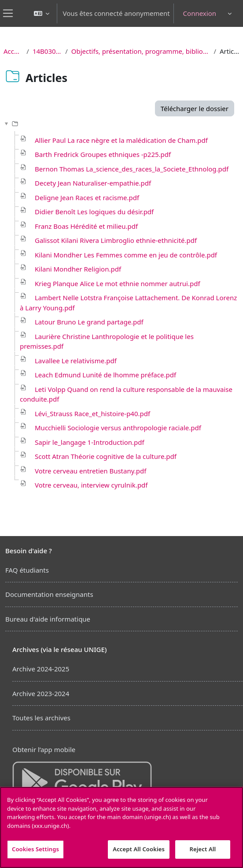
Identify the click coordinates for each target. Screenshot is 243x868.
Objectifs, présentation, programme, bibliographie (141, 51)
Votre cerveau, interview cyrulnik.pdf (91, 485)
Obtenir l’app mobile (44, 749)
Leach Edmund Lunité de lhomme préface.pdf (105, 375)
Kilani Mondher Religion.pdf (78, 269)
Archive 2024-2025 (41, 669)
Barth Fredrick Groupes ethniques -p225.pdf (103, 154)
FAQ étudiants (27, 570)
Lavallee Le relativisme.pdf (76, 361)
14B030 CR (47, 51)
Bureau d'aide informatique (48, 619)
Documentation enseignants (49, 594)
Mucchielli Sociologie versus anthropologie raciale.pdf (118, 428)
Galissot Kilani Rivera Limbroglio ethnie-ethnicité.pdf (116, 240)
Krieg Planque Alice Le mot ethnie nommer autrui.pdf (118, 283)
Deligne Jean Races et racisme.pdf (87, 197)
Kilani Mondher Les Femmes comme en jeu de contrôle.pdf (126, 255)
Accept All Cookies (139, 849)
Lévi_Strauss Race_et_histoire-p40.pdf (92, 414)
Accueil (13, 51)
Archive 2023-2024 (41, 693)
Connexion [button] (200, 13)
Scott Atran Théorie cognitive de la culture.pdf (106, 456)
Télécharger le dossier (195, 108)
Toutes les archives (41, 718)
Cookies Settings (35, 849)
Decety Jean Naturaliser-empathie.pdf (93, 183)
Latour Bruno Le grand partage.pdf (89, 322)
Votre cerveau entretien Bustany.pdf (90, 471)
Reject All (203, 849)
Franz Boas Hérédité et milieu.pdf (86, 226)
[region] (121, 827)
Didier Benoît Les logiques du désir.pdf (94, 212)
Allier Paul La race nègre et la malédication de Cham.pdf (121, 140)
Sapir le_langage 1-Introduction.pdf (90, 442)
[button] (42, 13)
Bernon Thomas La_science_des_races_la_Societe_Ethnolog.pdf (132, 169)
